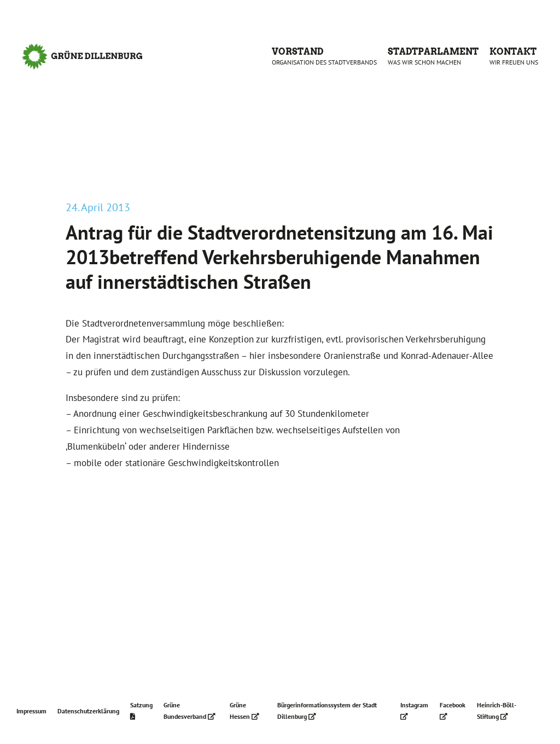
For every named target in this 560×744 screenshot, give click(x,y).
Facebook (453, 710)
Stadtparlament (433, 57)
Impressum (31, 711)
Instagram (414, 710)
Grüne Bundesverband (189, 711)
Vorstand (324, 57)
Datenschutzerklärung (88, 711)
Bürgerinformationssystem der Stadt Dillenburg (327, 711)
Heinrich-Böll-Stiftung (497, 711)
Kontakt (514, 57)
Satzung (141, 710)
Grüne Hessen (244, 711)
